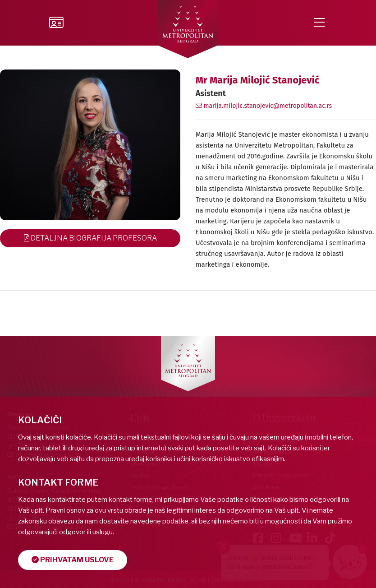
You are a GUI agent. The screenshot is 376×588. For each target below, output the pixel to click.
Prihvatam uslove (73, 560)
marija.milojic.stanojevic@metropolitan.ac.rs (264, 106)
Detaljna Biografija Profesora (90, 238)
